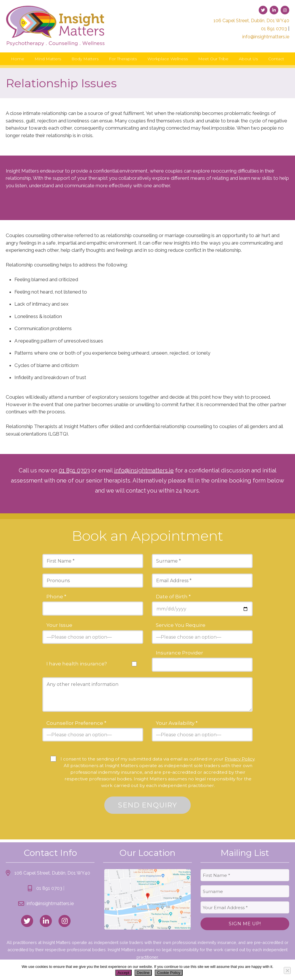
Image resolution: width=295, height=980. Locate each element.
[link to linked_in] (46, 921)
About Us (248, 59)
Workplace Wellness (168, 59)
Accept (123, 973)
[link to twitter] (263, 10)
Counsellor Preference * (76, 723)
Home (18, 59)
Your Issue (59, 625)
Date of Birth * (173, 597)
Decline (143, 973)
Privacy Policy (240, 759)
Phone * (56, 597)
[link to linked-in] (274, 10)
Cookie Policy (169, 973)
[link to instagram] (285, 10)
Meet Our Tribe (213, 59)
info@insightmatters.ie (266, 37)
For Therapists (123, 59)
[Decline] (287, 970)
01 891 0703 (274, 29)
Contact (276, 59)
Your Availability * (177, 723)
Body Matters (85, 59)
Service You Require (181, 625)
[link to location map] (147, 899)
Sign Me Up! (245, 924)
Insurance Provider (179, 653)
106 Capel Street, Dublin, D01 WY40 (251, 21)
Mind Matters (48, 59)
